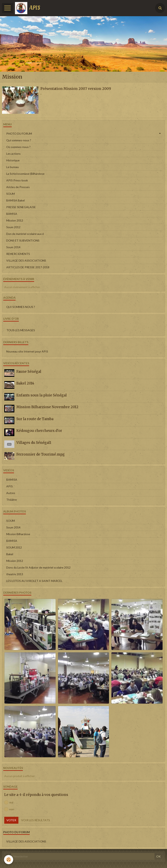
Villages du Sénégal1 (34, 443)
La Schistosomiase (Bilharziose (25, 174)
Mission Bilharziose (18, 534)
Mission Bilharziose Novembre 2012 (47, 407)
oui (9, 802)
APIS (10, 486)
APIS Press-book (17, 180)
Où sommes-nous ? (18, 147)
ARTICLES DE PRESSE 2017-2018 (28, 267)
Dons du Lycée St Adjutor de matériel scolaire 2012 (38, 567)
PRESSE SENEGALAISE (21, 207)
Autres (11, 493)
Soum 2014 (13, 247)
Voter (11, 820)
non (9, 809)
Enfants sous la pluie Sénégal (42, 395)
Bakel (10, 554)
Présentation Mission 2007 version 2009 (76, 89)
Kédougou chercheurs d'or (39, 431)
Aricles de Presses (18, 187)
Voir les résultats (36, 820)
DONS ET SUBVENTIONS (23, 240)
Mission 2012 (15, 220)
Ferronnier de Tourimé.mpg (41, 454)
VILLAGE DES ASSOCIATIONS (26, 260)
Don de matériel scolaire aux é (25, 234)
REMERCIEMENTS (18, 254)
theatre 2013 (15, 574)
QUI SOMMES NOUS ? (21, 307)
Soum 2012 (13, 227)
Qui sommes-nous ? (19, 140)
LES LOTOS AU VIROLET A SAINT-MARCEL (34, 581)
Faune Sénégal (29, 372)
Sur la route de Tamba (35, 419)
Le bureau (13, 167)
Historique (13, 160)
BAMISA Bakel (15, 200)
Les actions (13, 154)
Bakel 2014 (25, 383)
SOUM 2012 (14, 547)
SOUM (11, 194)
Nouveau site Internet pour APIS (27, 351)
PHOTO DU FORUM (19, 134)
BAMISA (12, 214)
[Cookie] (9, 860)
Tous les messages (21, 330)
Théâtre (12, 500)
